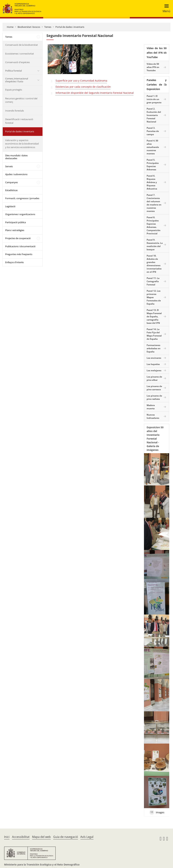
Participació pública (16, 222)
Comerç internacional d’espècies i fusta (17, 80)
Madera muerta (151, 407)
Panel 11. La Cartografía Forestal (153, 281)
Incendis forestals (15, 111)
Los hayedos (153, 364)
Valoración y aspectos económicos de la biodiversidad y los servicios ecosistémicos (22, 144)
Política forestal (13, 71)
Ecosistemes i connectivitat (20, 54)
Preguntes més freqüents (19, 254)
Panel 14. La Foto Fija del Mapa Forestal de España (154, 334)
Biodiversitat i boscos (29, 27)
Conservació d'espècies (17, 62)
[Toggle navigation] (165, 9)
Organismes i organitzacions (20, 214)
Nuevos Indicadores (153, 416)
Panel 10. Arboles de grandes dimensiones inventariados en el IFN (154, 264)
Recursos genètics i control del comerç (21, 100)
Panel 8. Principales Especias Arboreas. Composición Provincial (154, 225)
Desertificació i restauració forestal (19, 121)
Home (10, 27)
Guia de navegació (66, 837)
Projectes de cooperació (18, 238)
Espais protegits (14, 90)
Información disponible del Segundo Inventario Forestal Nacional (95, 93)
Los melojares (154, 370)
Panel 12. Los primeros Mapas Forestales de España (154, 297)
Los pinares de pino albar (154, 378)
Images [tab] (157, 812)
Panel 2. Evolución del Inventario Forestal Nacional (154, 115)
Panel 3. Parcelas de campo (153, 131)
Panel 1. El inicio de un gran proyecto (154, 99)
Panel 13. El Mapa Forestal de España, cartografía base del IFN (154, 316)
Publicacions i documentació (20, 246)
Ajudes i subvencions (16, 174)
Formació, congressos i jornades (22, 198)
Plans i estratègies (15, 230)
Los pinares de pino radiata (154, 397)
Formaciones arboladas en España (154, 348)
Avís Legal (87, 837)
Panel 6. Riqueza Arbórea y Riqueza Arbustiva (152, 182)
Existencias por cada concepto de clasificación (83, 87)
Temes (48, 27)
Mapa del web (41, 837)
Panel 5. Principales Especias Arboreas (153, 165)
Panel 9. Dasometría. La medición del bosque (155, 245)
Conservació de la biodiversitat (22, 45)
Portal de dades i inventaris (70, 27)
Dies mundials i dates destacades (16, 157)
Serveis (9, 166)
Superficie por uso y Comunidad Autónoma (81, 81)
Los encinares (154, 358)
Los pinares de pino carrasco (154, 388)
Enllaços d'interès (14, 262)
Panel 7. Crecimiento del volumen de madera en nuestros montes (154, 203)
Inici (7, 837)
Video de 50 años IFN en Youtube (153, 67)
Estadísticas (11, 190)
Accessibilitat (21, 837)
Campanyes (11, 182)
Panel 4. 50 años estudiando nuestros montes (153, 147)
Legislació (10, 206)
